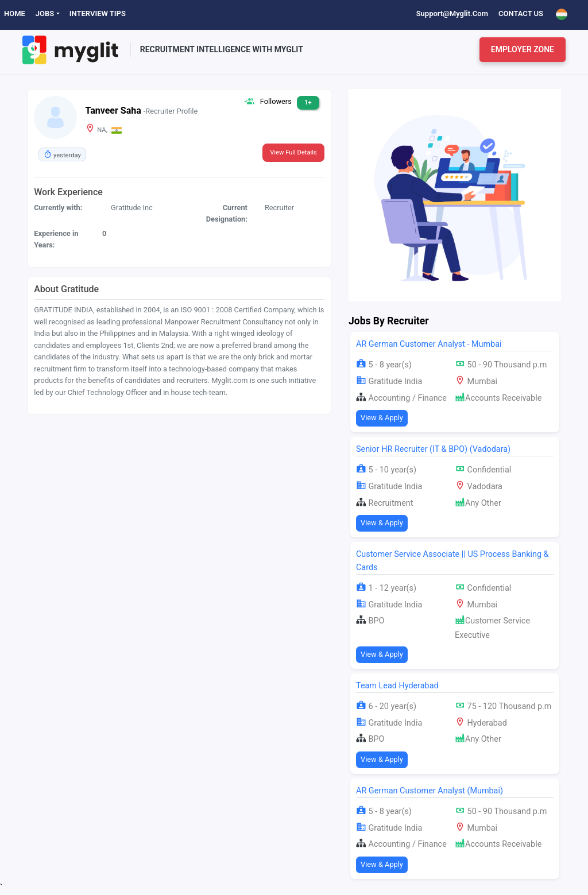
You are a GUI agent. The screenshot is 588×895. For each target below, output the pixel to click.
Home (15, 13)
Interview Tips (98, 13)
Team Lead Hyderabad (397, 686)
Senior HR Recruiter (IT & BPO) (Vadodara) (433, 449)
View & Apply (382, 418)
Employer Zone (523, 49)
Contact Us (521, 13)
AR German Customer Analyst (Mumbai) (430, 791)
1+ (308, 102)
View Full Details (293, 152)
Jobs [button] (45, 13)
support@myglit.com (452, 13)
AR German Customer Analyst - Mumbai (429, 344)
